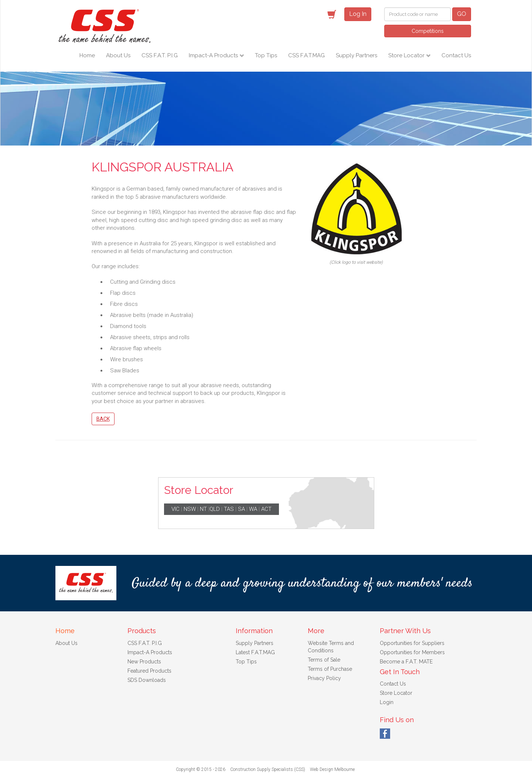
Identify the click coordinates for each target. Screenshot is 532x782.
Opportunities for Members (412, 652)
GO (462, 14)
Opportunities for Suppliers (412, 643)
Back (103, 419)
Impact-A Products (214, 55)
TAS (229, 509)
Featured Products (149, 671)
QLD (215, 509)
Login (387, 702)
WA (253, 509)
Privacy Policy (324, 678)
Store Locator (407, 55)
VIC (175, 509)
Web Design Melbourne (332, 769)
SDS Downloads (147, 680)
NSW (190, 509)
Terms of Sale (324, 660)
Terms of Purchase (330, 669)
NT (203, 509)
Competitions (428, 31)
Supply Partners (357, 55)
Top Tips (266, 55)
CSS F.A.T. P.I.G (160, 55)
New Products (144, 662)
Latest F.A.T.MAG (255, 652)
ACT (266, 509)
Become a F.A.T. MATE (406, 662)
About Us (118, 55)
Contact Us (456, 55)
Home (87, 55)
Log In (358, 14)
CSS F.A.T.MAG (306, 55)
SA (241, 509)
